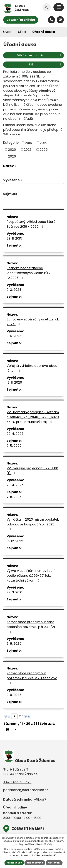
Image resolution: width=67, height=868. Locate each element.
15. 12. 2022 (15, 541)
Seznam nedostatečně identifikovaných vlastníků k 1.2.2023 (28, 273)
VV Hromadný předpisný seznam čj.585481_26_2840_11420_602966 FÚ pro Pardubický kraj (33, 417)
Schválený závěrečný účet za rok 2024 (33, 322)
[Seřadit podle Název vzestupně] (16, 165)
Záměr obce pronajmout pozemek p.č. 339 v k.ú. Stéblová (32, 678)
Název (8, 166)
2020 (12, 150)
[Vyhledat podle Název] (33, 172)
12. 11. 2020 (14, 382)
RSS (45, 64)
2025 (44, 150)
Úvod (7, 32)
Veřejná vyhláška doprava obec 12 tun (32, 368)
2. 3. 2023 (14, 290)
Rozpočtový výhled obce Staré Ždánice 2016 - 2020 (31, 224)
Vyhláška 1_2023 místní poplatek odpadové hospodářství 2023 (33, 524)
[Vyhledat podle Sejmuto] (33, 200)
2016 (43, 143)
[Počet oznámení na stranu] (11, 729)
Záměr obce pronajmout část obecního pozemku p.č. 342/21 (31, 626)
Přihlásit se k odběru (39, 55)
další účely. (47, 844)
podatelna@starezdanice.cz (26, 790)
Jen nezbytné (35, 863)
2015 (28, 143)
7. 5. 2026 (14, 446)
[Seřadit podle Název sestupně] (16, 167)
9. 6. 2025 (14, 336)
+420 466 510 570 (17, 782)
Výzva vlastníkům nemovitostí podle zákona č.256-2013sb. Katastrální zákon (31, 576)
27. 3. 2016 (14, 592)
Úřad (22, 32)
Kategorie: (11, 143)
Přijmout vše (14, 863)
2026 (12, 156)
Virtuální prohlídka (21, 20)
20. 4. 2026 (15, 434)
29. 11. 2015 (14, 238)
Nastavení (54, 863)
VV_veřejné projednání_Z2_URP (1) (32, 471)
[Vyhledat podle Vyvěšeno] (33, 187)
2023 (28, 150)
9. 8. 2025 (14, 643)
